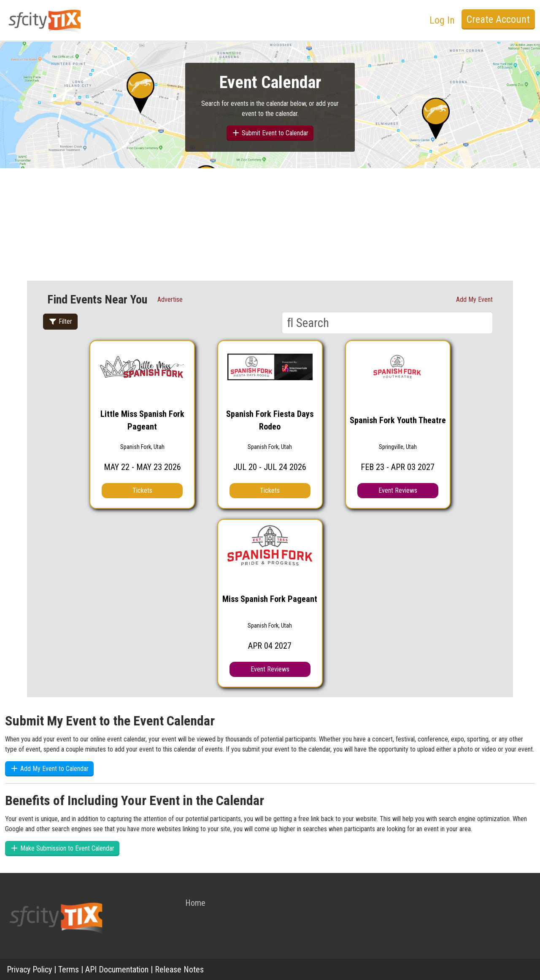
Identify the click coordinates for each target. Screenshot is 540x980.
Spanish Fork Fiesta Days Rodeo (270, 420)
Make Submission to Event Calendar (62, 848)
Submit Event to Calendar (270, 133)
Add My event (474, 299)
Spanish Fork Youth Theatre (398, 420)
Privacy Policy (29, 969)
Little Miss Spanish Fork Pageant (142, 420)
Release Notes (179, 969)
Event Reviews (398, 490)
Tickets (142, 490)
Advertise (170, 299)
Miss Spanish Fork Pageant (270, 599)
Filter (60, 321)
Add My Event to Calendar (49, 769)
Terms (69, 969)
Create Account (498, 19)
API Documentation (117, 969)
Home (195, 903)
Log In (442, 20)
